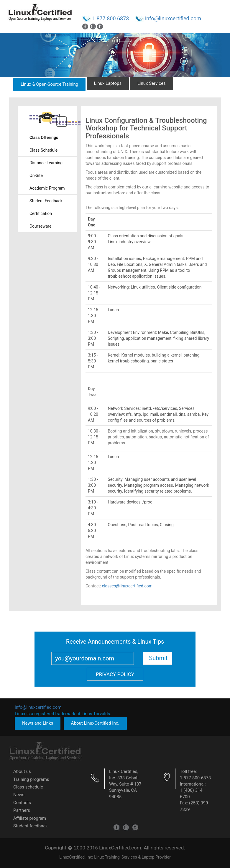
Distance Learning (46, 163)
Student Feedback (46, 201)
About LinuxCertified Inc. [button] (95, 723)
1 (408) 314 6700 (191, 793)
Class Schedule (43, 150)
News (19, 795)
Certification (41, 213)
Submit (158, 658)
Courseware (40, 226)
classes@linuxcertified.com (127, 586)
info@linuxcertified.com (173, 18)
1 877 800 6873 (111, 18)
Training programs (31, 779)
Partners (22, 810)
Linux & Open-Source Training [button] (49, 84)
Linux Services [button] (152, 83)
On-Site (36, 175)
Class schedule (28, 787)
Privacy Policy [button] (115, 674)
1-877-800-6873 (195, 778)
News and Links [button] (38, 723)
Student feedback (31, 826)
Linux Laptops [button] (108, 83)
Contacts (22, 803)
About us (22, 771)
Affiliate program (30, 818)
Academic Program (47, 188)
